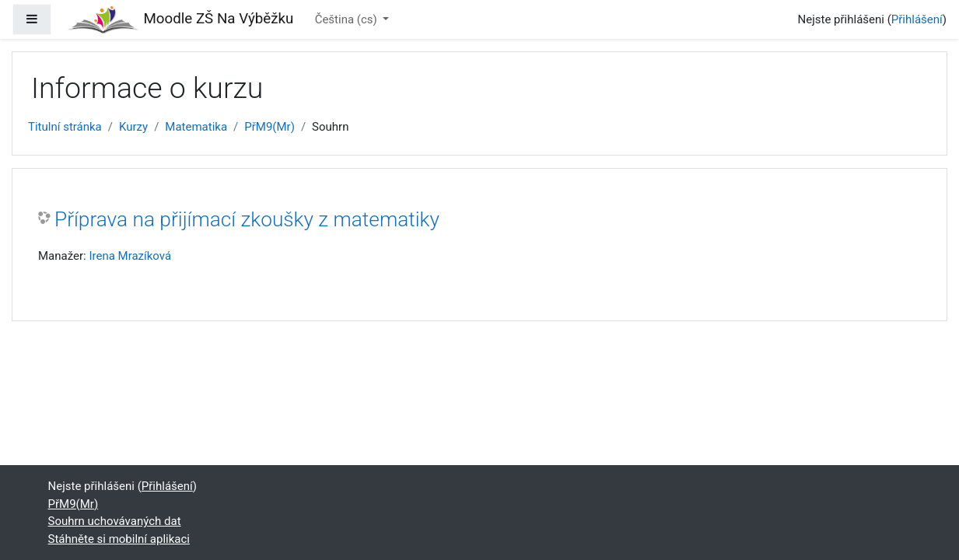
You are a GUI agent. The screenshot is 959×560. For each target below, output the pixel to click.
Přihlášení (917, 19)
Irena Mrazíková (130, 256)
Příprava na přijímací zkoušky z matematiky (247, 219)
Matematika (196, 127)
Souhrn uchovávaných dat (115, 521)
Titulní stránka (65, 127)
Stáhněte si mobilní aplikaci (119, 539)
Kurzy (133, 127)
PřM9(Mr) (269, 127)
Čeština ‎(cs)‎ (348, 19)
